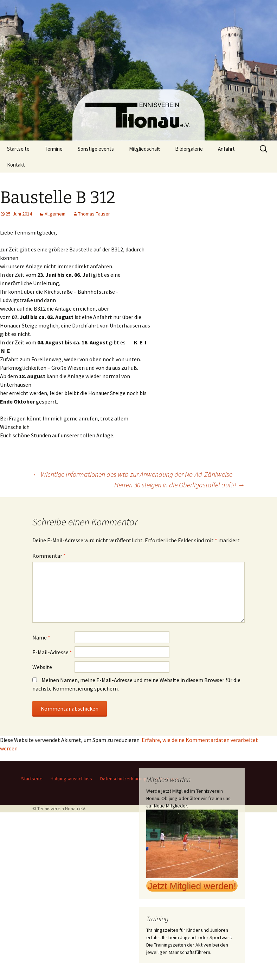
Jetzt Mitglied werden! (192, 886)
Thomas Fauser (94, 214)
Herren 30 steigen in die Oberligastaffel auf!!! (179, 485)
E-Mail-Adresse (52, 652)
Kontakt (16, 165)
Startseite (18, 149)
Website (42, 667)
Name (41, 637)
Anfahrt (226, 149)
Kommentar (49, 556)
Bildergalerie (189, 149)
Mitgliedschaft (144, 149)
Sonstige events (96, 149)
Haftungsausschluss (71, 779)
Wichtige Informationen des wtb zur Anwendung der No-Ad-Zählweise (132, 474)
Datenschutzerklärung (123, 779)
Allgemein (55, 214)
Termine (54, 149)
